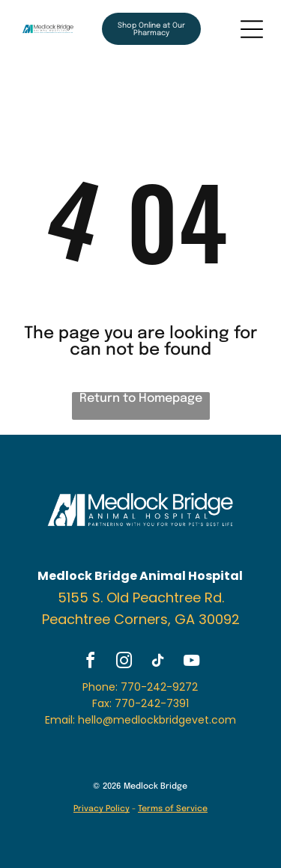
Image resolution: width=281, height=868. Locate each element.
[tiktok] (157, 663)
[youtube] (191, 663)
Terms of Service (173, 809)
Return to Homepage (141, 398)
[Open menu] (252, 29)
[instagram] (124, 663)
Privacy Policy (102, 809)
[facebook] (90, 663)
